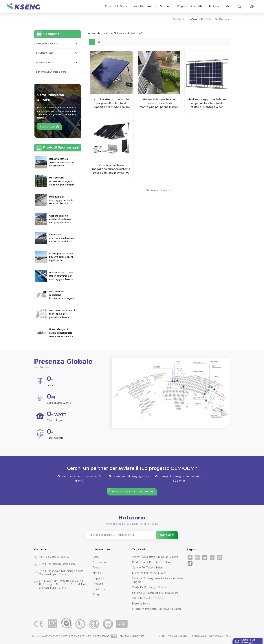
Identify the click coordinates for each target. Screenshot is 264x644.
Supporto (166, 6)
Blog (96, 594)
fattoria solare (141, 604)
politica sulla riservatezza (207, 636)
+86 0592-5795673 (57, 557)
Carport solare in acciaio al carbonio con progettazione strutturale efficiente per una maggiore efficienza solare (61, 219)
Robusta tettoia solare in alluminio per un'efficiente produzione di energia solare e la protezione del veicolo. (62, 163)
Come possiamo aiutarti (51, 97)
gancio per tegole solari (147, 568)
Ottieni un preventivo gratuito (130, 492)
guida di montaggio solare (149, 587)
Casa (108, 6)
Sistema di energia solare (51, 72)
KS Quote (215, 6)
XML (228, 636)
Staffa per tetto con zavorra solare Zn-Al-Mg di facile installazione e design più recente (62, 257)
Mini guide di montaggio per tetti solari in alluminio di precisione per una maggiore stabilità (61, 200)
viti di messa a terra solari (148, 598)
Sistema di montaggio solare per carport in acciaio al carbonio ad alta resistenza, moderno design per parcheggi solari (62, 238)
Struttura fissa (45, 53)
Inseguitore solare (47, 43)
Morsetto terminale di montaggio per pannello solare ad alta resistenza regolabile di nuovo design (62, 314)
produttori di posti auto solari (151, 562)
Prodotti (138, 6)
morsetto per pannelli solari (149, 573)
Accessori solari (45, 62)
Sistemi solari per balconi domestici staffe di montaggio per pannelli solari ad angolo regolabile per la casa (159, 103)
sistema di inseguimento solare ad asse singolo (157, 580)
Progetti (182, 6)
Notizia (152, 6)
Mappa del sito (178, 636)
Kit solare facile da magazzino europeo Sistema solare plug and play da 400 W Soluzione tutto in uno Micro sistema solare (111, 169)
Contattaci (198, 6)
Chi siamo (122, 6)
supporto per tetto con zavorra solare (157, 609)
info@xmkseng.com (62, 564)
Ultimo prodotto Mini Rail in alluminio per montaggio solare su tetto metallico (61, 276)
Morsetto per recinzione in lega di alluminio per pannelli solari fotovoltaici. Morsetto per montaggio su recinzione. (62, 181)
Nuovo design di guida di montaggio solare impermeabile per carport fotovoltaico (61, 333)
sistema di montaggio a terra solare (155, 593)
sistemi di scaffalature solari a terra (155, 557)
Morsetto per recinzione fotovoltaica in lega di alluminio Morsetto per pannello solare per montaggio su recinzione (62, 295)
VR (227, 6)
